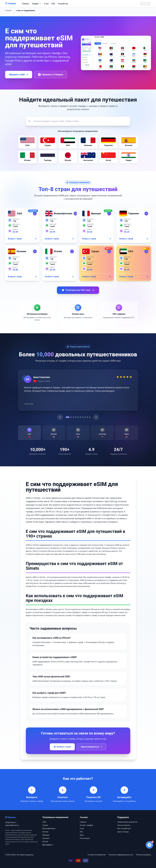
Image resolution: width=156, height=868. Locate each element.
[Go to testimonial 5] (78, 417)
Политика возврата (143, 855)
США (44, 822)
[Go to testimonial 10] (90, 417)
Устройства (63, 4)
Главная (25, 4)
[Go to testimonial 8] (85, 417)
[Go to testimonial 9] (87, 417)
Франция (46, 835)
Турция (45, 825)
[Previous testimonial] (60, 417)
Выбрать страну (62, 747)
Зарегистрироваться (91, 747)
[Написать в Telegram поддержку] (149, 845)
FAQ (53, 4)
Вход (82, 835)
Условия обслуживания (97, 855)
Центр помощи (123, 832)
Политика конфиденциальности (121, 855)
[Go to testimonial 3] (73, 417)
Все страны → (48, 845)
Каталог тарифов (87, 825)
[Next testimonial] (96, 417)
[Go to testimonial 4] (76, 417)
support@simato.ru (12, 825)
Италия (45, 842)
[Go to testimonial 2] (71, 417)
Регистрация (85, 838)
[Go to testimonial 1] (68, 417)
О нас (46, 4)
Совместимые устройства (127, 822)
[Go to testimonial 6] (80, 417)
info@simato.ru (11, 822)
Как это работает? (124, 828)
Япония (45, 832)
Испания (46, 838)
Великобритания (49, 828)
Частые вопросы (124, 825)
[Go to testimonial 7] (83, 417)
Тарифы (36, 4)
